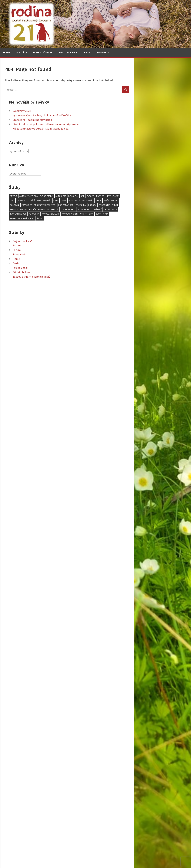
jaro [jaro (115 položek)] (69, 200)
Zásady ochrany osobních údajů (89, 277)
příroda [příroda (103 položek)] (149, 205)
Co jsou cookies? (79, 241)
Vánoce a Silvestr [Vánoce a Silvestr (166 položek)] (108, 214)
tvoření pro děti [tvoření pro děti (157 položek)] (75, 214)
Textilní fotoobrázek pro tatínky (22, 505)
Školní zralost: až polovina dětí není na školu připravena (103, 124)
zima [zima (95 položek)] (148, 214)
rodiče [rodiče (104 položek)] (90, 209)
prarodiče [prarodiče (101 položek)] (84, 205)
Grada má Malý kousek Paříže (27, 362)
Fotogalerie (67, 52)
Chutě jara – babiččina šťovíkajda (89, 120)
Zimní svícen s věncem (16, 454)
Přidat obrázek (78, 272)
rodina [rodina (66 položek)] (81, 209)
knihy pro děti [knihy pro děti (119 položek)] (101, 200)
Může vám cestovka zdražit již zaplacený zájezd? (98, 129)
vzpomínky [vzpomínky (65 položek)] (91, 214)
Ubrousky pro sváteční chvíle (20, 556)
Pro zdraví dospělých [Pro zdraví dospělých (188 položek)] (102, 205)
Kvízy (87, 52)
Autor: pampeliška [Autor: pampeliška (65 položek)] (86, 196)
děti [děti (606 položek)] (140, 196)
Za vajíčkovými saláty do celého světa (41, 120)
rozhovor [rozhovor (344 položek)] (100, 209)
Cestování (10, 79)
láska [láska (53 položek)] (120, 200)
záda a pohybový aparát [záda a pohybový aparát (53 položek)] (79, 218)
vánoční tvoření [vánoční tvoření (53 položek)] (127, 214)
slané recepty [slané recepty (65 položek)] (142, 209)
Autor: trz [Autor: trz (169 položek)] (118, 196)
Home (7, 52)
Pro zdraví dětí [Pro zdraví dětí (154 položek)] (123, 205)
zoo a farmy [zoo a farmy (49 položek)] (159, 214)
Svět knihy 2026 (79, 111)
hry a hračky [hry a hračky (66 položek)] (169, 196)
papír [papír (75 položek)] (163, 200)
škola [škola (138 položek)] (97, 218)
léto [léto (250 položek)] (128, 200)
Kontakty (103, 52)
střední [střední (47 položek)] (155, 209)
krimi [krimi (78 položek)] (113, 200)
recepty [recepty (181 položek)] (71, 209)
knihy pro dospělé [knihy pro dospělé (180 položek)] (83, 200)
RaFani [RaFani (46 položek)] (172, 205)
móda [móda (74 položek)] (155, 200)
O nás (73, 263)
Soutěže (22, 52)
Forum (74, 245)
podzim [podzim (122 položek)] (172, 200)
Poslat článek (43, 52)
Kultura (9, 226)
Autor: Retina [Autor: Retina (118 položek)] (104, 196)
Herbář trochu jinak (29, 852)
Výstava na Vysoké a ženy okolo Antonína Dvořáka (99, 115)
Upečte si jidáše (41, 141)
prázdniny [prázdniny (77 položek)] (138, 205)
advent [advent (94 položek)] (71, 196)
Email (8, 385)
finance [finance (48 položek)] (157, 196)
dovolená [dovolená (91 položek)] (130, 196)
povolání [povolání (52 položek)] (72, 205)
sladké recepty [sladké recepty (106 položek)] (125, 209)
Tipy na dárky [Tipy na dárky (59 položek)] (167, 209)
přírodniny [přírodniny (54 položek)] (161, 205)
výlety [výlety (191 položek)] (140, 214)
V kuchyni (37, 79)
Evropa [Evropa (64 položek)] (147, 196)
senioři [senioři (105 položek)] (112, 209)
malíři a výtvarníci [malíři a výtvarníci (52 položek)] (141, 200)
